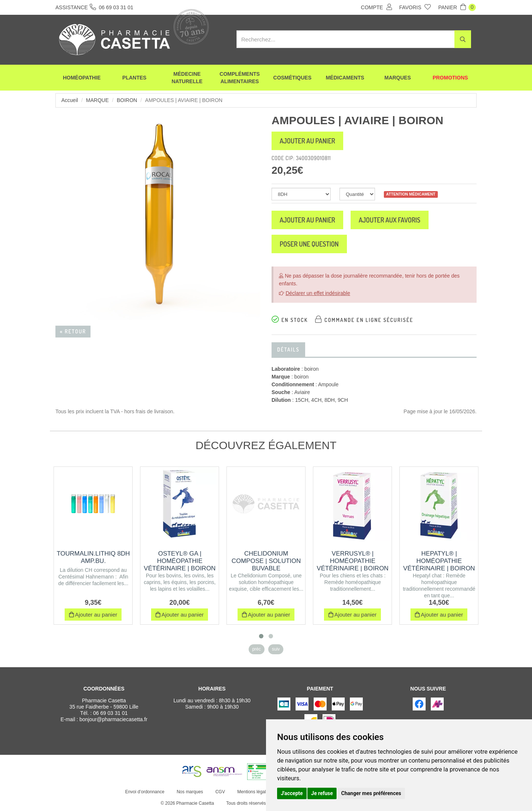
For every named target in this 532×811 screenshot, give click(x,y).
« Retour (73, 331)
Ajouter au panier (307, 141)
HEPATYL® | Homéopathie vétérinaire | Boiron (439, 561)
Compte (376, 7)
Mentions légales (254, 792)
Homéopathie (82, 78)
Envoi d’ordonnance (145, 792)
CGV (220, 792)
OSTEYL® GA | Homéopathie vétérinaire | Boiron (180, 561)
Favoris (415, 7)
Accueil (70, 100)
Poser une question (309, 244)
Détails (288, 349)
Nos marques (190, 792)
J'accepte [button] (292, 793)
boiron (127, 100)
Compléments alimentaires (240, 78)
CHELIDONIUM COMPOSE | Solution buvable (266, 561)
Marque (97, 100)
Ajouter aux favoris (390, 220)
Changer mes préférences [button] (371, 793)
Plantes (134, 78)
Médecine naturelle (187, 78)
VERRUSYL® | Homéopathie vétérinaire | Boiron (352, 561)
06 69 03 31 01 (110, 713)
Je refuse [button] (322, 793)
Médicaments (345, 78)
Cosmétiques (292, 78)
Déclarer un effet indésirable (318, 293)
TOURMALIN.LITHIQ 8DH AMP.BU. (93, 557)
